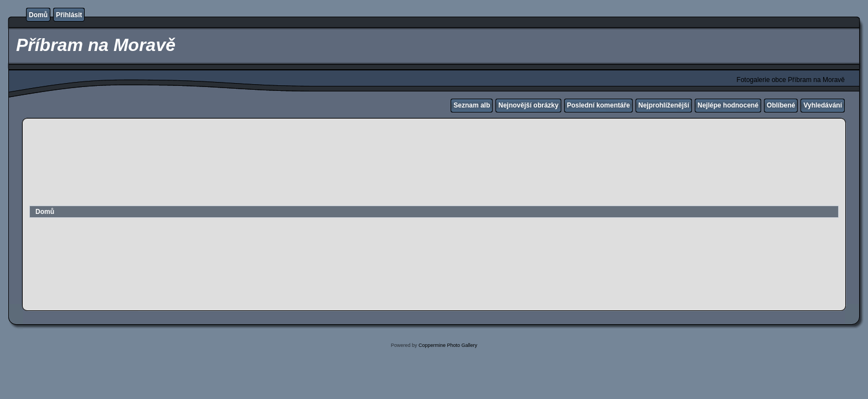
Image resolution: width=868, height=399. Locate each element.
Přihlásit (69, 15)
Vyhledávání (823, 105)
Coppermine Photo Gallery (448, 345)
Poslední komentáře (598, 105)
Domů (38, 15)
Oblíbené (781, 105)
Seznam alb (472, 105)
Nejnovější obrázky (528, 105)
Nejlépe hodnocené (728, 105)
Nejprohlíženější (664, 105)
